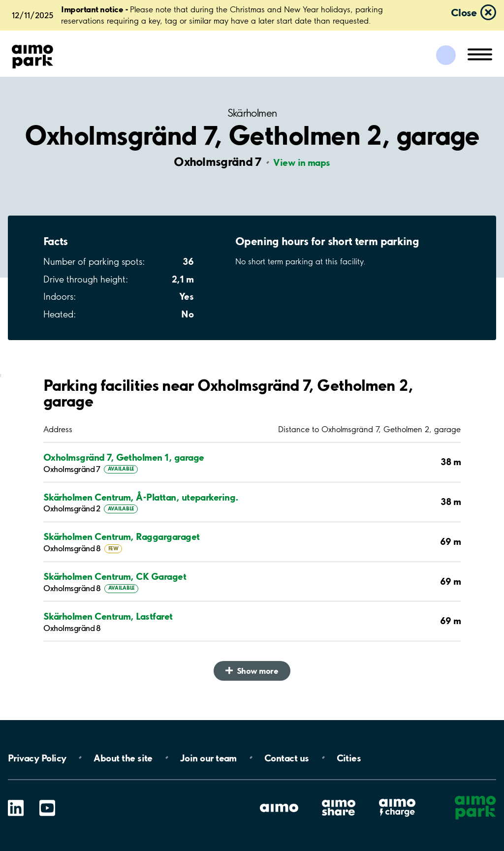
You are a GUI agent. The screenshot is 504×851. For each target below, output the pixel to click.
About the (123, 757)
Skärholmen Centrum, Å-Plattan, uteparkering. (141, 497)
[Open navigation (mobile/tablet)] (480, 54)
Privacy (37, 757)
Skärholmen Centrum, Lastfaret (108, 616)
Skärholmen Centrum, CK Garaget (115, 577)
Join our (208, 757)
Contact (287, 757)
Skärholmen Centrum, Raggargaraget (122, 537)
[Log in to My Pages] (446, 55)
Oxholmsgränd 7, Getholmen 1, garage (124, 457)
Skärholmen (252, 113)
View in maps (302, 162)
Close (464, 12)
